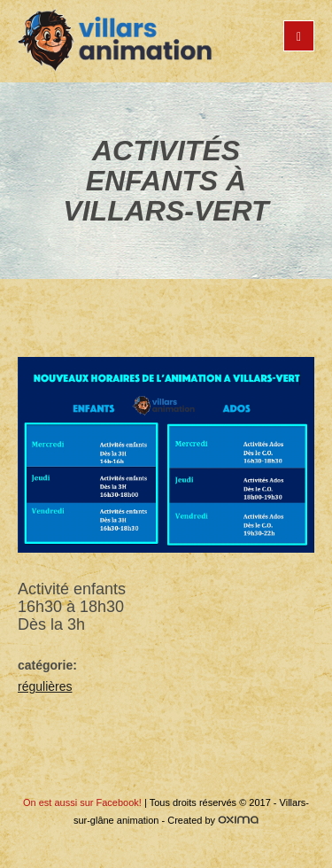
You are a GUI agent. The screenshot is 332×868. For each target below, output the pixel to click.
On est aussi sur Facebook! (82, 802)
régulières (45, 686)
